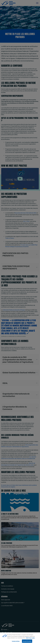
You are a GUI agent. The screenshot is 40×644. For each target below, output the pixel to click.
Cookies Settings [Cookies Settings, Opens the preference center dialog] (16, 642)
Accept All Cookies (27, 642)
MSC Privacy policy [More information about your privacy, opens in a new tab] (30, 639)
